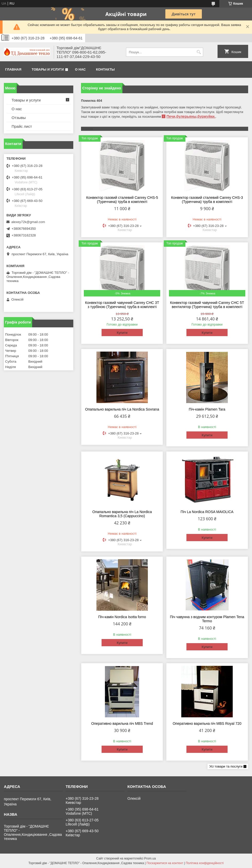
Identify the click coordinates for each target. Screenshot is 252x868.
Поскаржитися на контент (165, 863)
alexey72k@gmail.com (28, 222)
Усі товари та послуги (226, 766)
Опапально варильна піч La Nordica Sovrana (122, 409)
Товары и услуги (48, 69)
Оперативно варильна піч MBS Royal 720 (207, 724)
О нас (80, 69)
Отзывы (19, 118)
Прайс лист (22, 126)
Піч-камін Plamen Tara (207, 409)
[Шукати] (199, 52)
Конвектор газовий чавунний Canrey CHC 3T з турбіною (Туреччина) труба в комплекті (122, 305)
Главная (13, 69)
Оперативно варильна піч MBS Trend (122, 724)
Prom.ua (150, 858)
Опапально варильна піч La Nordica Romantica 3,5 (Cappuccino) (122, 514)
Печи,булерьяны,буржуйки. (191, 116)
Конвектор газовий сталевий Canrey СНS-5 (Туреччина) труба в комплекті (122, 200)
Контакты (105, 69)
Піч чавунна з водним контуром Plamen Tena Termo (207, 619)
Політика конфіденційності (205, 863)
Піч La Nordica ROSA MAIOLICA (207, 512)
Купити (122, 333)
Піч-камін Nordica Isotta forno (122, 617)
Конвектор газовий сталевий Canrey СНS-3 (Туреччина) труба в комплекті (207, 200)
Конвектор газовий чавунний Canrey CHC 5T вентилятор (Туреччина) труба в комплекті (207, 305)
